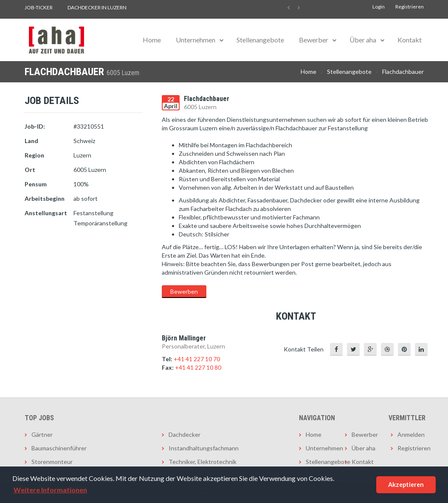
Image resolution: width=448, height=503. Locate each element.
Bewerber (314, 40)
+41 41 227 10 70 (197, 359)
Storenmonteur (52, 462)
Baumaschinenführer (59, 448)
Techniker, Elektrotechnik (203, 462)
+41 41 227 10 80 (198, 367)
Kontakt (410, 40)
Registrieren (410, 7)
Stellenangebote (260, 40)
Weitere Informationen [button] (50, 490)
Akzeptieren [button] (406, 485)
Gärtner (42, 434)
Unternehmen (196, 40)
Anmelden (411, 434)
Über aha (363, 40)
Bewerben (184, 291)
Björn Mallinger (184, 338)
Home (152, 40)
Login (379, 7)
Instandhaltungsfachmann (204, 448)
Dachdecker (185, 434)
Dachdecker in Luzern (97, 7)
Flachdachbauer (403, 72)
